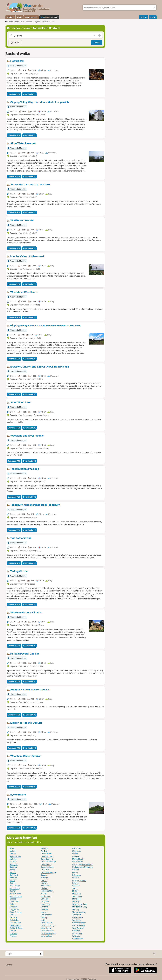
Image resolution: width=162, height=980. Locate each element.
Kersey (44, 893)
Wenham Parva (79, 925)
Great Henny (46, 864)
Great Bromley (47, 856)
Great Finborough (48, 862)
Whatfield (76, 931)
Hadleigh (45, 878)
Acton (12, 848)
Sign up (144, 17)
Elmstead (13, 933)
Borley (12, 880)
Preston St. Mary (79, 880)
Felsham (13, 936)
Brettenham (15, 888)
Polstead (76, 878)
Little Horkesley (47, 931)
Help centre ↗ (31, 17)
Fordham (45, 851)
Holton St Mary (47, 891)
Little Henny (46, 928)
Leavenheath (46, 915)
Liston (44, 920)
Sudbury (76, 909)
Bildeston (14, 878)
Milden (75, 854)
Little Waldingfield (48, 933)
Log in (153, 17)
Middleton (77, 851)
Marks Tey (76, 848)
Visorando (9, 22)
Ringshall (76, 886)
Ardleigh (13, 862)
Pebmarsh (77, 875)
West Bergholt (78, 928)
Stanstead (76, 899)
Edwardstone (15, 925)
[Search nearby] (99, 36)
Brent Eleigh (15, 886)
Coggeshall (14, 909)
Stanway (76, 901)
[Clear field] (94, 36)
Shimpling (76, 893)
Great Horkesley (48, 867)
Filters (15, 43)
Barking (13, 872)
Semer (75, 888)
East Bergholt (15, 923)
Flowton (44, 848)
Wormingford (78, 939)
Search (97, 43)
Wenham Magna (79, 923)
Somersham (77, 896)
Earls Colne (14, 920)
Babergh (13, 867)
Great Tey (45, 870)
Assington (14, 864)
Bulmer (13, 891)
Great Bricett (46, 854)
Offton (75, 872)
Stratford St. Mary (80, 907)
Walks (20, 17)
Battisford (14, 875)
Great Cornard (47, 859)
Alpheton (13, 859)
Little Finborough (48, 925)
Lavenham (45, 904)
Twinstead (77, 915)
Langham (45, 901)
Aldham (13, 851)
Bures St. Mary (16, 896)
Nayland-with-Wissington (83, 864)
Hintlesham (46, 886)
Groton (44, 875)
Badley (12, 870)
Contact (9, 965)
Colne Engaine (16, 912)
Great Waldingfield (49, 872)
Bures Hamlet (15, 893)
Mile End (76, 856)
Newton (75, 870)
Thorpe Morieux (79, 912)
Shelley (75, 891)
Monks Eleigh (78, 859)
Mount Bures (78, 862)
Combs (13, 915)
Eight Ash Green (16, 928)
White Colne (77, 933)
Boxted (13, 883)
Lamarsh (45, 899)
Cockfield (13, 907)
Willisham (76, 936)
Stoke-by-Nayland (80, 904)
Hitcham (44, 888)
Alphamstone (15, 856)
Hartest (44, 880)
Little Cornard (47, 923)
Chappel (13, 899)
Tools (10, 17)
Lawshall (45, 909)
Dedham (13, 917)
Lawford (44, 907)
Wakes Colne (78, 917)
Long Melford (47, 936)
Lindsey (44, 917)
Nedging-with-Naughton (82, 867)
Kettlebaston (46, 896)
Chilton (13, 904)
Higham (44, 883)
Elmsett (13, 931)
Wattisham (77, 920)
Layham (44, 912)
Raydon (75, 883)
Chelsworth (14, 901)
